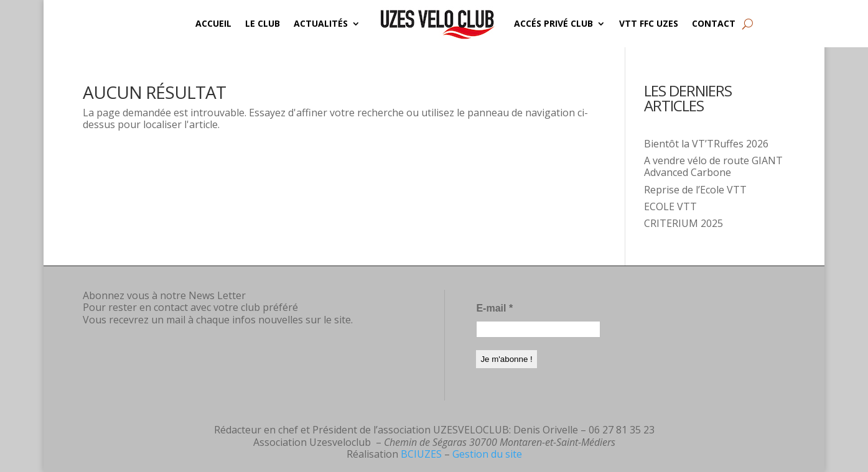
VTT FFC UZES (649, 23)
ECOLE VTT (670, 206)
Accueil (213, 23)
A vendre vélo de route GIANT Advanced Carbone (713, 166)
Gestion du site (487, 454)
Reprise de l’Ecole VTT (695, 190)
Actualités (321, 23)
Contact (714, 23)
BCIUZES (421, 454)
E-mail (494, 308)
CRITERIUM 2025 (684, 223)
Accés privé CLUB (553, 23)
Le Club (263, 23)
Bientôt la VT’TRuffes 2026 (706, 144)
